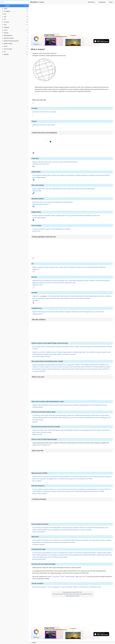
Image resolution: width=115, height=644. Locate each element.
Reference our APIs (96, 587)
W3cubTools (91, 2)
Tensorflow (56, 577)
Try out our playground (54, 587)
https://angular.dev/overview (72, 596)
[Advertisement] (72, 19)
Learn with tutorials (67, 587)
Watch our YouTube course (81, 587)
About (111, 2)
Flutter (62, 577)
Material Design (70, 577)
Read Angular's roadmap (39, 587)
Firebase (49, 577)
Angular (42, 2)
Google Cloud (46, 445)
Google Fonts (36, 445)
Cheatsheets (102, 2)
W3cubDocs (34, 2)
